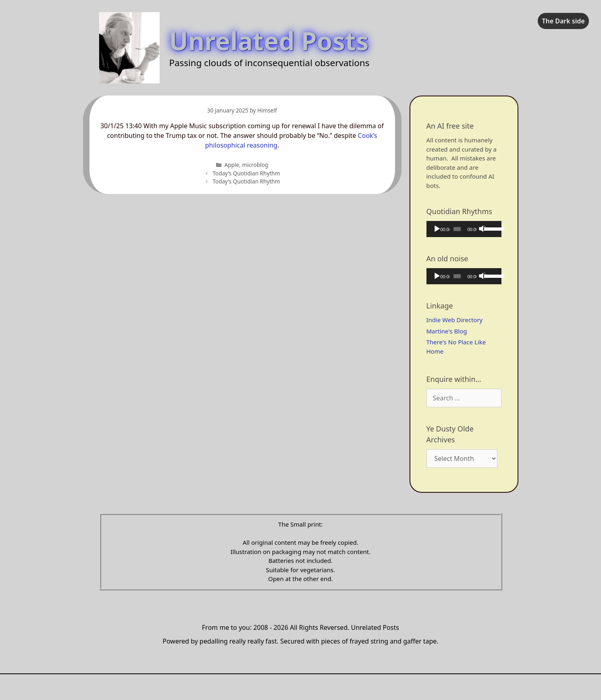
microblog (255, 165)
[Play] (437, 229)
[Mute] (482, 229)
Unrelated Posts (269, 41)
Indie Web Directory (455, 320)
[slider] (457, 229)
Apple (232, 165)
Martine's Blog (447, 331)
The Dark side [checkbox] (563, 21)
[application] (464, 229)
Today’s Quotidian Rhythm (246, 173)
